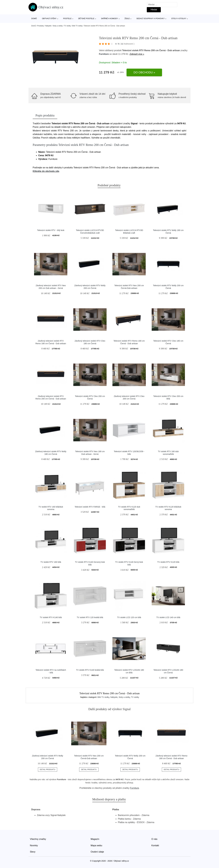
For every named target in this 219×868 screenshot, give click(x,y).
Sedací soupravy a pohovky (151, 18)
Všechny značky (38, 839)
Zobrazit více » (137, 54)
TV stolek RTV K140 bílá (51, 617)
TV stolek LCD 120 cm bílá (129, 617)
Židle (127, 18)
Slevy (33, 852)
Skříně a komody (109, 18)
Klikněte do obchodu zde (46, 171)
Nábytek (48, 26)
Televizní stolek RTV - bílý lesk (51, 230)
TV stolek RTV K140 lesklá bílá (90, 670)
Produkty (40, 26)
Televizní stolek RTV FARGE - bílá (90, 507)
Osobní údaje (97, 852)
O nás (154, 839)
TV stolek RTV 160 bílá (51, 562)
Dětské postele (86, 18)
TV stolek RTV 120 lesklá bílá (90, 617)
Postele (67, 18)
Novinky (34, 845)
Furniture (104, 54)
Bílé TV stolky (77, 26)
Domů (34, 18)
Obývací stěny (49, 18)
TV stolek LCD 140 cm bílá (168, 617)
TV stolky (67, 26)
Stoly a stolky (179, 18)
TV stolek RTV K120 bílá (168, 562)
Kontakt (155, 845)
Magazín (95, 839)
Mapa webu (96, 845)
